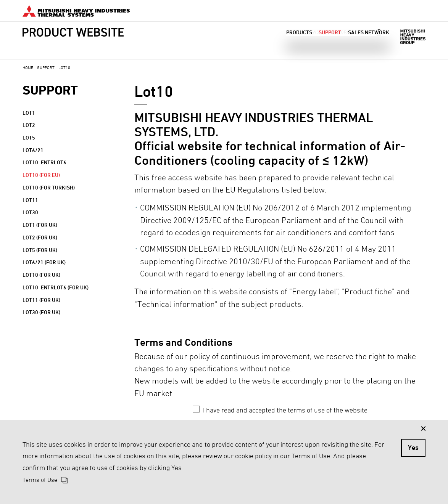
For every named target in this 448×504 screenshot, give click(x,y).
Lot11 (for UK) (41, 300)
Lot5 (29, 137)
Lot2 (29, 125)
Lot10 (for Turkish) (49, 187)
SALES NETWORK (369, 42)
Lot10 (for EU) (41, 175)
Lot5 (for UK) (40, 250)
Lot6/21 (33, 150)
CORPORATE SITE (347, 32)
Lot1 (29, 113)
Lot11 (30, 200)
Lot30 (30, 212)
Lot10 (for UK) (41, 275)
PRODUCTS (299, 42)
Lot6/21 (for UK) (44, 262)
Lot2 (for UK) (40, 237)
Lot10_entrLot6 (44, 162)
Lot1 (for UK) (40, 225)
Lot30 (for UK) (41, 312)
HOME (28, 67)
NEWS (313, 32)
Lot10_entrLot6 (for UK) (56, 287)
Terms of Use (40, 480)
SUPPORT (330, 42)
